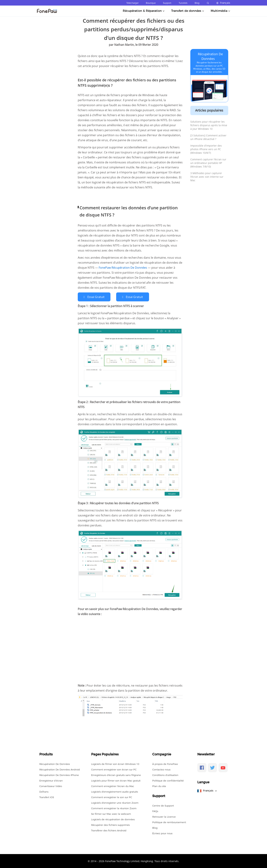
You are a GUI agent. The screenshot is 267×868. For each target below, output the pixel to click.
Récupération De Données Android (60, 769)
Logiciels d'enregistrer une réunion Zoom (115, 803)
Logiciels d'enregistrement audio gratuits (115, 791)
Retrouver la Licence (164, 817)
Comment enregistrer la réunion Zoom (114, 808)
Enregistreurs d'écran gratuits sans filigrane (116, 775)
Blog (197, 3)
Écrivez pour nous (162, 833)
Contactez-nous (161, 769)
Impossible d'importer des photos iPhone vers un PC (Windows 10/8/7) (206, 149)
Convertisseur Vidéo (51, 786)
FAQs (155, 811)
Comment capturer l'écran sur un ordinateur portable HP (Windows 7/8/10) (208, 163)
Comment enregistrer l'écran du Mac (113, 786)
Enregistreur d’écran (51, 780)
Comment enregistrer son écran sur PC (114, 769)
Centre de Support (163, 805)
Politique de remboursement (169, 822)
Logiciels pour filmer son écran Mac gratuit (116, 780)
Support (167, 3)
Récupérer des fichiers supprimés (110, 825)
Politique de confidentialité (168, 780)
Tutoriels (183, 3)
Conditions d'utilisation (165, 775)
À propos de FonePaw (165, 764)
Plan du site (159, 786)
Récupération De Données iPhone (59, 775)
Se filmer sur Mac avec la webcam (111, 814)
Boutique (151, 3)
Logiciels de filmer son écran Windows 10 (115, 764)
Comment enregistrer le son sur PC (112, 797)
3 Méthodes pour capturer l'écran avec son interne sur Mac (207, 177)
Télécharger (132, 3)
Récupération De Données (55, 764)
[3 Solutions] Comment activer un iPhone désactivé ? (208, 137)
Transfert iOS (47, 797)
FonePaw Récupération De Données (123, 268)
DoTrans (44, 791)
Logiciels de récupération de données (113, 819)
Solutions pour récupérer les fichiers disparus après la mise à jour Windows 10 (209, 125)
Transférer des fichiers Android (109, 830)
